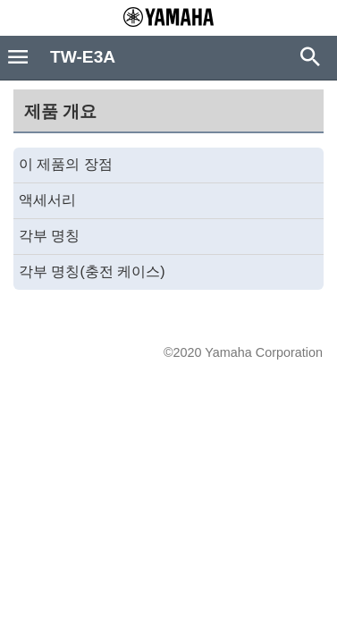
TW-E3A (83, 57)
